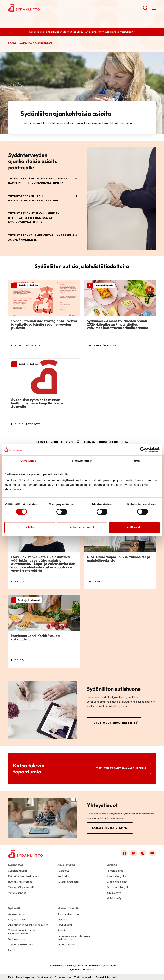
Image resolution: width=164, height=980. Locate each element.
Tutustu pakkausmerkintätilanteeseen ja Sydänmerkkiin (41, 238)
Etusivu (12, 43)
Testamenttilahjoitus (118, 887)
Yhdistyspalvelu (83, 977)
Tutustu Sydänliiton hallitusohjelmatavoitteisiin (33, 198)
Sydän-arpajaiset (117, 882)
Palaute (62, 930)
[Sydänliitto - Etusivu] (25, 854)
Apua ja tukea (66, 865)
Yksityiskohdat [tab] (82, 461)
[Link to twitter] (134, 853)
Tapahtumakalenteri (20, 944)
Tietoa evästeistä (68, 944)
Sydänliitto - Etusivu (39, 8)
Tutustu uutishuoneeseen (113, 723)
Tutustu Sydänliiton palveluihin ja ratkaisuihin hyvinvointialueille (38, 181)
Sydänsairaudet (18, 871)
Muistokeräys (114, 898)
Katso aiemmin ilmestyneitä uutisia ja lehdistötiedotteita (82, 442)
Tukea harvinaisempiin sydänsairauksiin (22, 932)
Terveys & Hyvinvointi (21, 887)
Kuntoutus (63, 871)
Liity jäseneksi (16, 919)
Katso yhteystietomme (110, 828)
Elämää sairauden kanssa (23, 876)
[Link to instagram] (143, 853)
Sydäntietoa (16, 865)
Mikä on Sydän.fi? (68, 908)
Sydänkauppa (16, 939)
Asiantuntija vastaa (69, 914)
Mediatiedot (65, 925)
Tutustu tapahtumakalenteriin (121, 768)
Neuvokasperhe (25, 977)
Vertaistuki (64, 876)
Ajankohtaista (17, 914)
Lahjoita (112, 865)
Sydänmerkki (44, 977)
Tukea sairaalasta (68, 882)
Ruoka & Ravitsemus (20, 882)
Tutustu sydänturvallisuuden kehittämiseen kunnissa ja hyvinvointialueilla (34, 218)
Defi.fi (12, 950)
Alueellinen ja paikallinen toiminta (28, 925)
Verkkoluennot (17, 893)
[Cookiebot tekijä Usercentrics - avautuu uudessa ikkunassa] (143, 450)
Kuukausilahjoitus (116, 876)
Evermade (89, 969)
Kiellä (30, 527)
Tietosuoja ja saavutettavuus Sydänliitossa (74, 937)
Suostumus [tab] (28, 461)
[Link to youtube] (152, 853)
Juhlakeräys (114, 893)
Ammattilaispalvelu (106, 977)
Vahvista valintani (82, 527)
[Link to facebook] (124, 853)
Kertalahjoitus (115, 871)
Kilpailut (62, 919)
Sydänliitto (26, 43)
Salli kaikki (134, 527)
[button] (145, 10)
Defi (11, 977)
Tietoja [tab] (136, 461)
